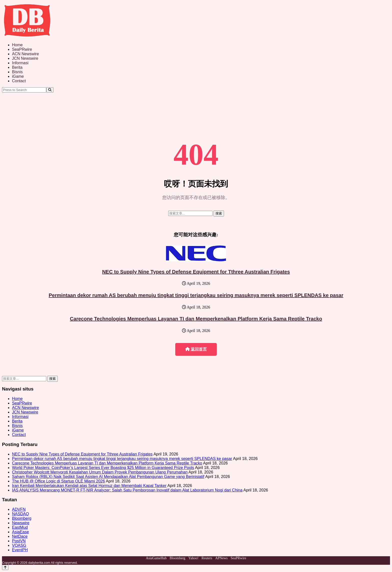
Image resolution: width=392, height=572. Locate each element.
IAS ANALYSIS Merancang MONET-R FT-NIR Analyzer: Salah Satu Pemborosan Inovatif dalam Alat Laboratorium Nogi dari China (127, 490)
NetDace (20, 536)
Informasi (20, 63)
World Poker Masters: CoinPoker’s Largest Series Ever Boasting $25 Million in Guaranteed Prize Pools (103, 468)
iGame (18, 76)
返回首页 (196, 349)
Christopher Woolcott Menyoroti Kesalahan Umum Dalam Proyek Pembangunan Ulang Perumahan (100, 472)
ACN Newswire (25, 54)
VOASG (19, 545)
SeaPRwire (22, 49)
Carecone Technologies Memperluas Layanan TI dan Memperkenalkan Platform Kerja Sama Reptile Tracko (196, 319)
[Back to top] (5, 567)
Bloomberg (22, 518)
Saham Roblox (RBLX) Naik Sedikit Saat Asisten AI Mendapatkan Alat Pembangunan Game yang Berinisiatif (108, 477)
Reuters (207, 558)
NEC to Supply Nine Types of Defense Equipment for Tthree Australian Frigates (196, 272)
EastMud (20, 527)
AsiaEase (20, 532)
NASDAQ (20, 514)
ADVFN (19, 509)
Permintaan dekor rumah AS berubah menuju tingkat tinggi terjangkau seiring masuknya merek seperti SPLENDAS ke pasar (196, 295)
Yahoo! (193, 558)
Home (17, 45)
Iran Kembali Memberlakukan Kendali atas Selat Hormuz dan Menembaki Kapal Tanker (89, 486)
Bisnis (17, 72)
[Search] (50, 90)
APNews (221, 558)
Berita (17, 67)
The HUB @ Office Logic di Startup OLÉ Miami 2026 (58, 481)
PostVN (19, 541)
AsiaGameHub (156, 558)
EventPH (20, 550)
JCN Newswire (25, 58)
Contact (19, 81)
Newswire (21, 523)
